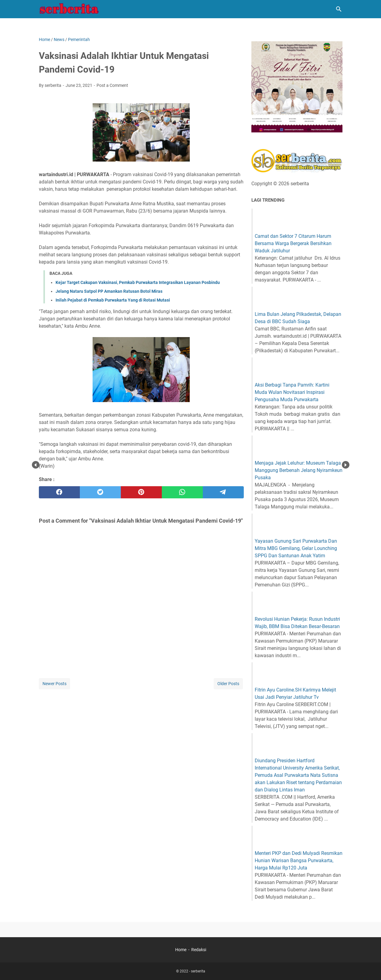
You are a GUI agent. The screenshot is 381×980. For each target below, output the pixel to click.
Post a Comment (112, 85)
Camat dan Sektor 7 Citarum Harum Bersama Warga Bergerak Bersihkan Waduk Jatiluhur (293, 243)
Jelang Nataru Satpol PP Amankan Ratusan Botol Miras (109, 291)
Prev (36, 465)
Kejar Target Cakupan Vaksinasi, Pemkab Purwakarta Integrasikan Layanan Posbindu (138, 282)
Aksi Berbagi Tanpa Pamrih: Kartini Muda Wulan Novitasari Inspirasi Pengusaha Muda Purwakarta (292, 392)
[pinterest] (141, 492)
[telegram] (223, 492)
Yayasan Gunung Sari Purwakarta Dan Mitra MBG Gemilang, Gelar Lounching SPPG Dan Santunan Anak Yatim (296, 548)
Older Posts (228, 684)
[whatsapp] (182, 492)
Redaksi (199, 950)
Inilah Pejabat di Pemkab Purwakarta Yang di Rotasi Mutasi (113, 300)
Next (346, 465)
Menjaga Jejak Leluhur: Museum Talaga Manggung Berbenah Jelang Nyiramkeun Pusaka (299, 470)
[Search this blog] (339, 9)
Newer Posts (54, 684)
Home (181, 950)
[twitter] (100, 492)
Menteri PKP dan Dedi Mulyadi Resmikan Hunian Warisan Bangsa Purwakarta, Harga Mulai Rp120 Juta (299, 860)
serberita (198, 971)
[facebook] (59, 492)
